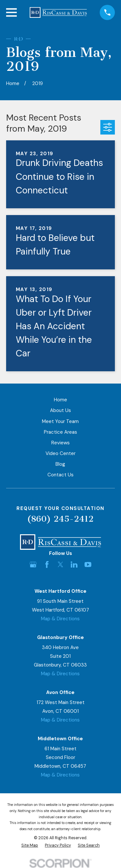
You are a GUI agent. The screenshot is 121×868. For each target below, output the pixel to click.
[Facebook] (47, 564)
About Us (60, 410)
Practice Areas (60, 432)
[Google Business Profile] (33, 564)
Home (60, 400)
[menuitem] (30, 846)
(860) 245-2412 (60, 519)
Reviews (60, 443)
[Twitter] (60, 564)
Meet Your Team (60, 421)
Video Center (60, 453)
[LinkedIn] (74, 564)
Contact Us (60, 475)
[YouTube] (88, 564)
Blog (60, 464)
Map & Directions (60, 619)
